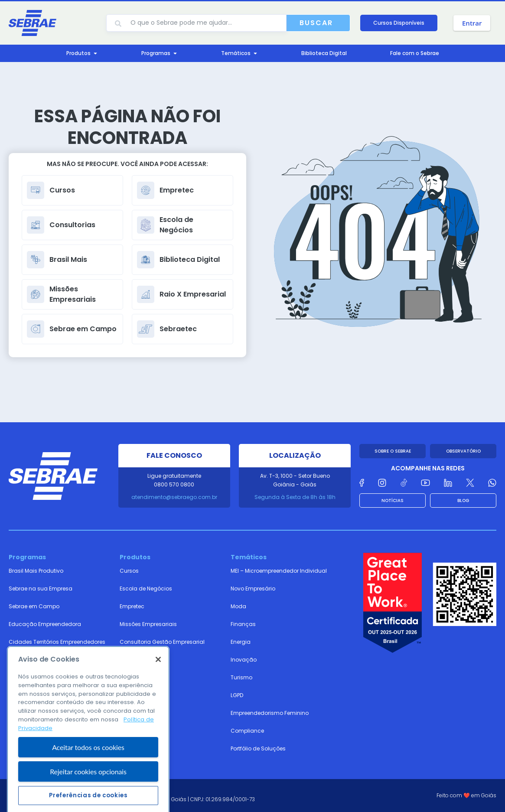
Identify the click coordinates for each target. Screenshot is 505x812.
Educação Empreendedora (45, 624)
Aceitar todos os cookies (88, 784)
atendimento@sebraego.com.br (174, 497)
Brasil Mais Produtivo (36, 571)
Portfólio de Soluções (258, 748)
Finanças (243, 624)
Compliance (247, 731)
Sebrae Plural (26, 660)
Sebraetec (133, 660)
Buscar (316, 23)
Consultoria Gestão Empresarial (162, 642)
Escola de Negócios (146, 589)
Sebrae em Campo (34, 606)
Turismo (241, 677)
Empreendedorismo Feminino (270, 713)
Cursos (129, 571)
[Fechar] (158, 697)
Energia (241, 642)
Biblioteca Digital (142, 677)
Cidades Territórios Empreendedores (57, 642)
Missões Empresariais (148, 624)
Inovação (244, 660)
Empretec (132, 606)
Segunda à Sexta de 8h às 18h (295, 497)
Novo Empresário (253, 589)
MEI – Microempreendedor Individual (279, 571)
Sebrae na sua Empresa (41, 589)
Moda (238, 606)
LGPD (237, 695)
